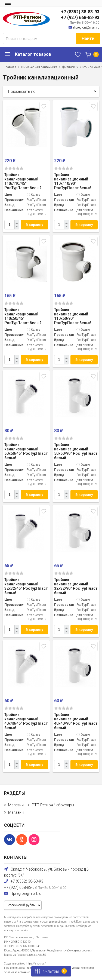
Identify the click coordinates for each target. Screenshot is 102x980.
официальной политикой (59, 922)
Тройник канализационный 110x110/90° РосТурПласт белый (73, 181)
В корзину (34, 225)
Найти (88, 39)
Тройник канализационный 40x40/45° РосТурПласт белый (26, 721)
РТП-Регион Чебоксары (53, 805)
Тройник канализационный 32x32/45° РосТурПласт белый (26, 586)
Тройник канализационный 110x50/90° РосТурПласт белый (73, 316)
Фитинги (69, 67)
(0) (14, 168)
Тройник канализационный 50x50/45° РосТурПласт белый (26, 451)
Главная (10, 67)
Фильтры (50, 971)
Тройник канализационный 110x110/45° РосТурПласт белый (23, 181)
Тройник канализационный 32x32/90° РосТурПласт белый (76, 586)
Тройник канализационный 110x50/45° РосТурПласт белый (23, 316)
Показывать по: (22, 91)
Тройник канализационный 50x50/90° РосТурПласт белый (76, 451)
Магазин (16, 805)
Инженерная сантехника (39, 67)
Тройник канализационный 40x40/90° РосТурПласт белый (76, 721)
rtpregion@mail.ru (86, 27)
